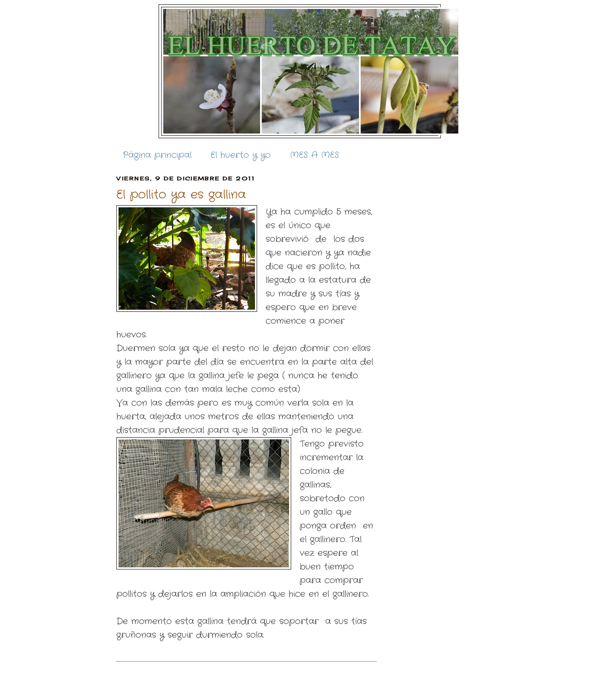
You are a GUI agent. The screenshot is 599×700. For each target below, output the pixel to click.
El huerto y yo (241, 155)
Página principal (157, 155)
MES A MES (314, 155)
